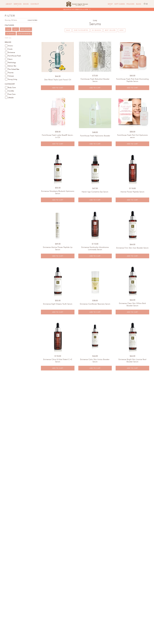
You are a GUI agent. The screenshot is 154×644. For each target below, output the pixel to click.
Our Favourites (81, 30)
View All (8, 38)
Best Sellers (110, 30)
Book (26, 4)
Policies (130, 4)
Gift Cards (120, 4)
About (9, 4)
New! (122, 30)
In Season (97, 30)
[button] (18, 4)
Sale (68, 30)
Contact (35, 4)
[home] (77, 4)
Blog (139, 4)
